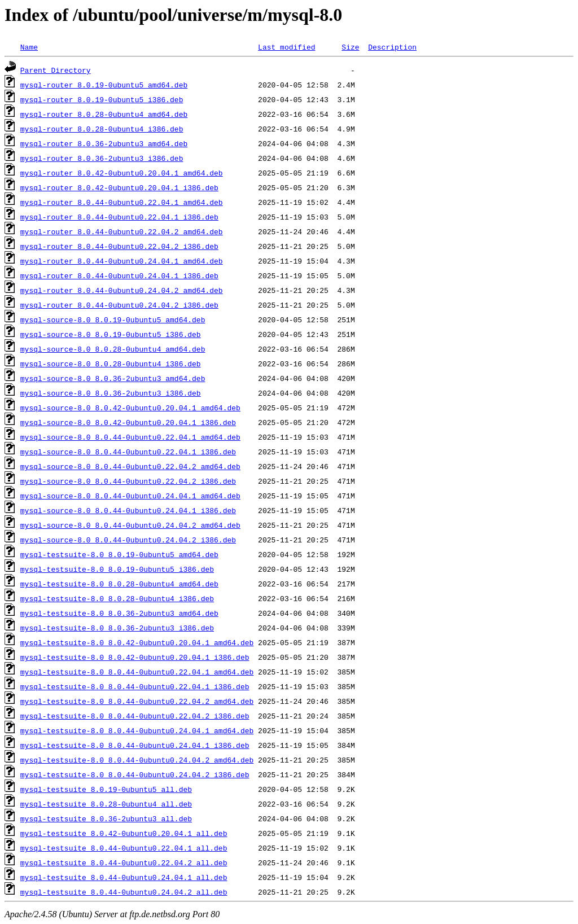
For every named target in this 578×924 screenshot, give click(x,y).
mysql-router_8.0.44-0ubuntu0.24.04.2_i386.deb (119, 305)
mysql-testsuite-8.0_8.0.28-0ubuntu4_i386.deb (117, 598)
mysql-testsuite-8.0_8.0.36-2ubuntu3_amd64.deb (119, 613)
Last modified (286, 47)
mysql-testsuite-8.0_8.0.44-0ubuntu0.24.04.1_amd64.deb (137, 730)
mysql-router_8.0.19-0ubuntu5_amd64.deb (104, 85)
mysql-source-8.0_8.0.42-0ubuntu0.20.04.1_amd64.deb (130, 408)
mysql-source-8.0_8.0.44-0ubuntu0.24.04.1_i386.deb (128, 510)
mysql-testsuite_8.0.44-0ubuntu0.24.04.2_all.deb (124, 892)
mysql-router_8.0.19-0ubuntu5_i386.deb (102, 99)
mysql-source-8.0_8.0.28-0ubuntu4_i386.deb (111, 364)
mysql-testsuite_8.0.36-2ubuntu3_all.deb (106, 818)
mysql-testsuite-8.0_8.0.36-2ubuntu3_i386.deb (117, 628)
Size (350, 47)
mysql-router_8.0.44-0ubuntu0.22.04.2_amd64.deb (122, 231)
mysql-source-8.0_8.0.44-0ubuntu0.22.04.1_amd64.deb (130, 437)
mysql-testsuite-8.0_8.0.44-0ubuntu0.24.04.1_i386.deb (135, 745)
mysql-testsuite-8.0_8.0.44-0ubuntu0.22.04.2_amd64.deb (137, 701)
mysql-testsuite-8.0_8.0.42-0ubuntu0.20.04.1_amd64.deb (137, 642)
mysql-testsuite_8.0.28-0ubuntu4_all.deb (106, 804)
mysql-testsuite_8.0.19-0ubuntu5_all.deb (106, 789)
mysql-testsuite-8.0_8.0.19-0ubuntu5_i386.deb (117, 569)
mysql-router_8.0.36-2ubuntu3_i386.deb (102, 158)
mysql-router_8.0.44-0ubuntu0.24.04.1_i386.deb (119, 275)
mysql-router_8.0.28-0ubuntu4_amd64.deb (104, 114)
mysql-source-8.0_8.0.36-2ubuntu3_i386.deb (111, 393)
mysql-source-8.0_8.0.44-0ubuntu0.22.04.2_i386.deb (128, 481)
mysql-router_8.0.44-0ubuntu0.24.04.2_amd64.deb (122, 290)
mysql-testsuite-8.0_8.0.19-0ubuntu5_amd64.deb (119, 554)
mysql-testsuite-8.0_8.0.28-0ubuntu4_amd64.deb (119, 584)
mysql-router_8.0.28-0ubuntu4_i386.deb (102, 129)
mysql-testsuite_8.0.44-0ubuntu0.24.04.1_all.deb (124, 877)
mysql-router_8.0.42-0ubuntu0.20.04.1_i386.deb (119, 187)
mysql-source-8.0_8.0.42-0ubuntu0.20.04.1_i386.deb (128, 422)
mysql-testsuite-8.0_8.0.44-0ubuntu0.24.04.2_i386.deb (135, 774)
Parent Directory (56, 70)
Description (392, 47)
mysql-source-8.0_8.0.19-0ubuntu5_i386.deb (111, 334)
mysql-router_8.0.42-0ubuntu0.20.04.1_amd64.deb (122, 173)
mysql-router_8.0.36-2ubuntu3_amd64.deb (104, 143)
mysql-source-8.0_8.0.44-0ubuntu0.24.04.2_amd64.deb (130, 525)
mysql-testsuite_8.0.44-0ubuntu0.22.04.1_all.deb (124, 848)
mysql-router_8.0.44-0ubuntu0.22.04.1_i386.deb (119, 217)
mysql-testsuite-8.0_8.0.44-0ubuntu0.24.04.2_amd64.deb (137, 760)
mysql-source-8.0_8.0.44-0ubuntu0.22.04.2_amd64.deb (130, 466)
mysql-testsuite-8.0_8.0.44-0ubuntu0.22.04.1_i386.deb (135, 686)
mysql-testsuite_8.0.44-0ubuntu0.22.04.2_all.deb (124, 862)
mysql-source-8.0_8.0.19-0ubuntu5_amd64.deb (113, 319)
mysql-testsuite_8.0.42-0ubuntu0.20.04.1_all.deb (124, 833)
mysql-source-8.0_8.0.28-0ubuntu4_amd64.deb (113, 349)
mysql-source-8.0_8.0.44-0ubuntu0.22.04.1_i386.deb (128, 452)
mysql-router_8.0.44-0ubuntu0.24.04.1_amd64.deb (122, 261)
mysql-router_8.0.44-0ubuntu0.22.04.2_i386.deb (119, 246)
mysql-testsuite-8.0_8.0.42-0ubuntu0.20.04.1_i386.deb (135, 657)
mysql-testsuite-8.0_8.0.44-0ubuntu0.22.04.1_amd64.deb (137, 672)
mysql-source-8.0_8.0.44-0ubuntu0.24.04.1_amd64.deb (130, 496)
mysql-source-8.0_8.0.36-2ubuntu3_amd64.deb (113, 378)
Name (29, 47)
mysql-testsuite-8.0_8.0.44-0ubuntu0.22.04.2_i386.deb (135, 716)
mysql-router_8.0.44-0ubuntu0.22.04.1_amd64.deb (122, 202)
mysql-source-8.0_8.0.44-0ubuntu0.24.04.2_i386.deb (128, 540)
